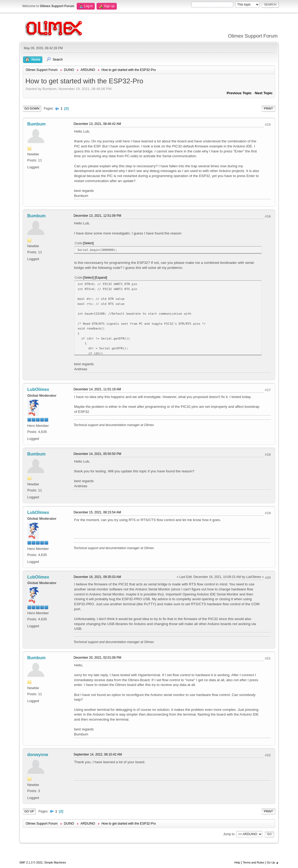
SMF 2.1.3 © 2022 (31, 862)
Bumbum (36, 124)
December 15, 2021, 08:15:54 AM (97, 512)
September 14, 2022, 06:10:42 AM (98, 754)
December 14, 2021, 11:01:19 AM (97, 389)
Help (237, 862)
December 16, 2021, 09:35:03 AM (97, 577)
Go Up (29, 811)
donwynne (38, 755)
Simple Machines (55, 862)
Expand (101, 278)
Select (88, 243)
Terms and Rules (254, 862)
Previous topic (239, 93)
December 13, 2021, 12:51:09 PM (97, 216)
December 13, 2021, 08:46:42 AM (97, 124)
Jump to (229, 834)
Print (268, 108)
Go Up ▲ (273, 862)
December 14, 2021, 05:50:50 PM (97, 454)
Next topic (264, 93)
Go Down (32, 108)
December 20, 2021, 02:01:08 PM (97, 658)
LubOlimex (38, 389)
